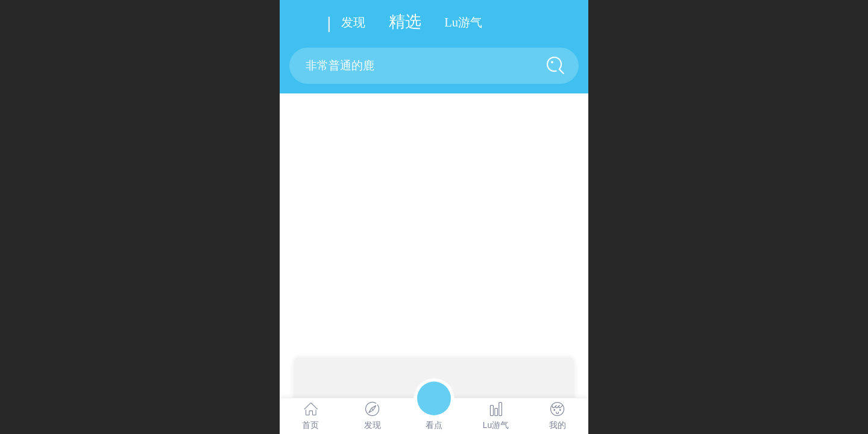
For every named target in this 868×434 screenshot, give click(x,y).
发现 (353, 22)
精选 (405, 22)
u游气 (463, 22)
